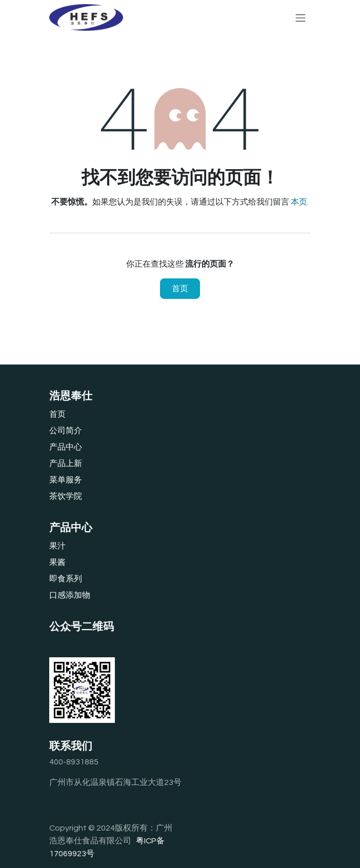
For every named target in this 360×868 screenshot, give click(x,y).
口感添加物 (70, 595)
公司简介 (66, 431)
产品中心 (66, 447)
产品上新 (66, 463)
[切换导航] (301, 17)
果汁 (57, 546)
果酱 (57, 562)
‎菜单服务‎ (66, 480)
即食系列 (66, 579)
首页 (180, 289)
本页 (299, 202)
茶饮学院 (66, 496)
